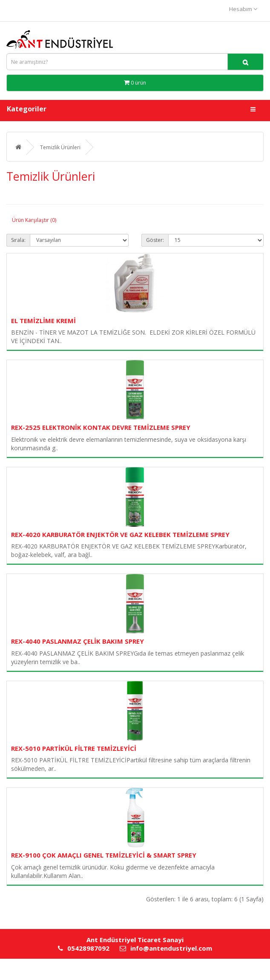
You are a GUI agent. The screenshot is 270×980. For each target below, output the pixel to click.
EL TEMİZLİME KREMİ (43, 321)
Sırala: (18, 240)
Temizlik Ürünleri (60, 147)
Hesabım (243, 9)
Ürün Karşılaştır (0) (34, 220)
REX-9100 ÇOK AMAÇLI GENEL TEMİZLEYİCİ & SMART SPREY (104, 855)
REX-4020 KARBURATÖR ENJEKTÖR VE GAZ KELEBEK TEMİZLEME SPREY (120, 534)
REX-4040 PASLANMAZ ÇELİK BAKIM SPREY (78, 641)
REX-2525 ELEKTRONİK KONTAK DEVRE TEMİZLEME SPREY (101, 427)
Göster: (155, 240)
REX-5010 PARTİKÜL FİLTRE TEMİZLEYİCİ (74, 748)
